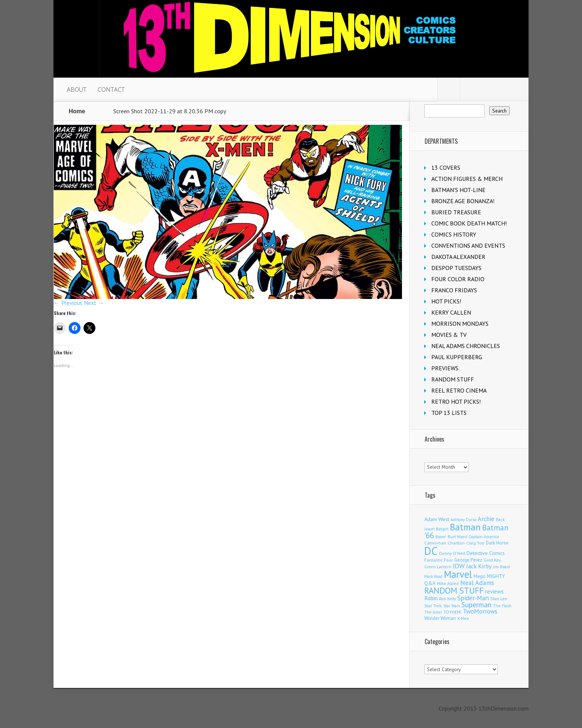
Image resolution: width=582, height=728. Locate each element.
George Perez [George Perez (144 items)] (468, 560)
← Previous (68, 303)
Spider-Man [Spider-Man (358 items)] (473, 598)
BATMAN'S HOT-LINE (458, 190)
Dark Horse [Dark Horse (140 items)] (497, 543)
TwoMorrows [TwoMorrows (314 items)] (480, 611)
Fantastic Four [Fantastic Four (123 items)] (439, 560)
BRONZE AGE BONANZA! (463, 201)
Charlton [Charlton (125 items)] (456, 543)
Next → (94, 303)
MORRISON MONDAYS (460, 324)
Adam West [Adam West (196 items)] (437, 519)
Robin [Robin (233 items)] (431, 598)
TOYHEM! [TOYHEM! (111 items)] (452, 612)
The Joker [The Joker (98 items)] (433, 612)
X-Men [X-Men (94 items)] (463, 618)
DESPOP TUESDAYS (456, 268)
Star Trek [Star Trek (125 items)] (433, 606)
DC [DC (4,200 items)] (431, 551)
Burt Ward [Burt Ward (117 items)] (457, 537)
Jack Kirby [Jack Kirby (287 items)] (479, 566)
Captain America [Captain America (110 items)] (484, 537)
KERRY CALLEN (451, 312)
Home (77, 111)
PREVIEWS (445, 368)
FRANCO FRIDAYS (454, 290)
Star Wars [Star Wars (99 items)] (452, 606)
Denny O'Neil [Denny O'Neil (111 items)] (452, 553)
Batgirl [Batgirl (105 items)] (442, 529)
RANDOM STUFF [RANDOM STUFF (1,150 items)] (454, 590)
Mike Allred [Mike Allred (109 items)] (448, 583)
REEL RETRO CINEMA (459, 390)
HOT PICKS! (446, 301)
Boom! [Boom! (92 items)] (441, 537)
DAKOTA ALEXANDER (458, 257)
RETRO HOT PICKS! (456, 402)
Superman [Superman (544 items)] (476, 604)
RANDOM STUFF (453, 379)
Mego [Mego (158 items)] (480, 576)
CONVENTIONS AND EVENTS (468, 246)
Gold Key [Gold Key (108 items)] (492, 560)
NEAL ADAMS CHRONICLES (466, 346)
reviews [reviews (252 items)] (494, 591)
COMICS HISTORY (454, 234)
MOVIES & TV (449, 335)
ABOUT (77, 90)
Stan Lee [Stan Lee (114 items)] (499, 599)
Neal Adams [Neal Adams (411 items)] (477, 583)
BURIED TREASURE (456, 212)
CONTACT (111, 90)
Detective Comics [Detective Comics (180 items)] (486, 553)
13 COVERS (446, 168)
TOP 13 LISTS (449, 413)
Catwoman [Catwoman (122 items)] (435, 543)
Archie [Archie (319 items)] (486, 519)
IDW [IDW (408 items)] (459, 566)
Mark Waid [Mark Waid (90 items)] (433, 576)
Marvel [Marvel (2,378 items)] (458, 574)
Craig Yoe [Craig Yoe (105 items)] (475, 543)
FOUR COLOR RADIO (458, 279)
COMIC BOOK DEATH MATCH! (469, 223)
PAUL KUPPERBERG (457, 357)
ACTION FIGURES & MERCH (467, 179)
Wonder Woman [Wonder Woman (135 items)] (440, 618)
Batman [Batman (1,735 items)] (465, 527)
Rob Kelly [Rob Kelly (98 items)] (447, 599)
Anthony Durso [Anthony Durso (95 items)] (463, 520)
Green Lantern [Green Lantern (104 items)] (438, 567)
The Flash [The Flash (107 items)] (502, 606)
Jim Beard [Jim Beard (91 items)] (502, 567)
